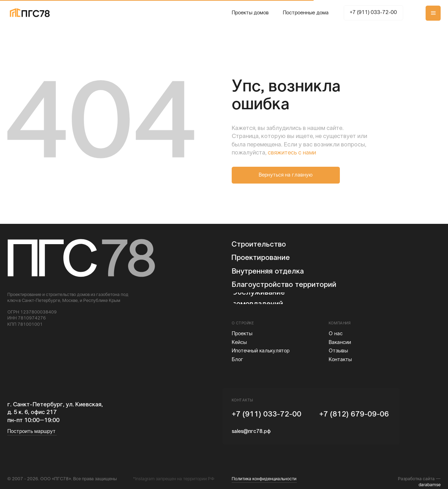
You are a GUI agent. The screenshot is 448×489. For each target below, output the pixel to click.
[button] (433, 13)
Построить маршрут (31, 432)
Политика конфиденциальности (264, 479)
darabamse (430, 485)
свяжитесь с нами (292, 153)
